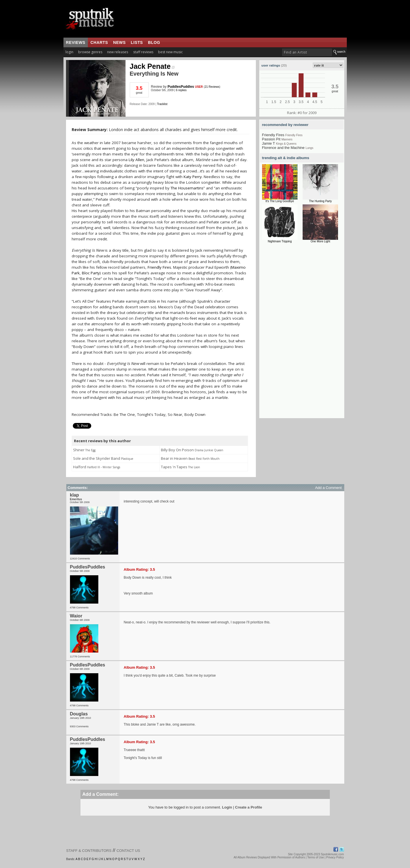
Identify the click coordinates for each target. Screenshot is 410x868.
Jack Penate (152, 66)
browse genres (90, 52)
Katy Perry (193, 177)
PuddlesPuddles (181, 87)
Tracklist (162, 104)
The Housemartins (187, 188)
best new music (170, 52)
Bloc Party (91, 273)
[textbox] (307, 52)
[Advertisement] (302, 333)
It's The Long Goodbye (280, 201)
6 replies (181, 90)
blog (154, 42)
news (119, 42)
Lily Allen (136, 160)
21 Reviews (212, 87)
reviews (76, 42)
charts (99, 42)
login (69, 52)
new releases (118, 52)
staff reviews (143, 52)
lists (137, 42)
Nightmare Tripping (280, 241)
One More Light (320, 241)
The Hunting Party (320, 201)
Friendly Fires (159, 267)
